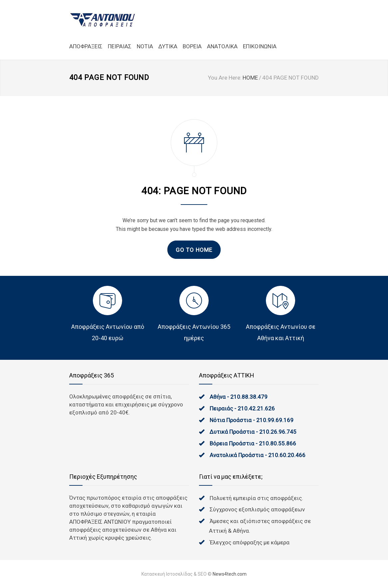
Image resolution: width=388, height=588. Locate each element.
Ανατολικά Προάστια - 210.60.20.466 (258, 455)
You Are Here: (225, 78)
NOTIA (145, 46)
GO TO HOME (194, 250)
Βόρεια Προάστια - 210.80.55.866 (253, 443)
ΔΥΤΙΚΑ (168, 46)
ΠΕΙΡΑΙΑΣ (120, 46)
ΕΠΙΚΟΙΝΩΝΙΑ (260, 46)
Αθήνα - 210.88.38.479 (239, 397)
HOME (250, 78)
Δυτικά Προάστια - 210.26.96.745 (253, 432)
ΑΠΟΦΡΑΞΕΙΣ (86, 46)
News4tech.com (230, 574)
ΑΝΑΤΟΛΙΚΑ (222, 46)
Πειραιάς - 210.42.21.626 (242, 408)
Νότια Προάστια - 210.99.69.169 (252, 420)
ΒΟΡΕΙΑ (192, 46)
